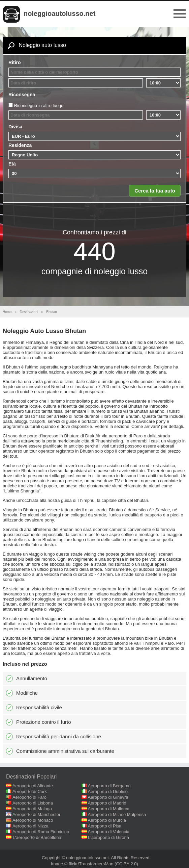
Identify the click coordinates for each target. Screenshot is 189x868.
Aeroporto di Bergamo (109, 786)
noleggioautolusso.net (59, 14)
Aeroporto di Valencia (109, 832)
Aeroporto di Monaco (33, 820)
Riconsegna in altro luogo (39, 106)
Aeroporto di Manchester (36, 814)
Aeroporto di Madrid (107, 803)
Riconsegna (22, 95)
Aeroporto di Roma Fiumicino (41, 832)
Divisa (15, 127)
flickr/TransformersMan (91, 864)
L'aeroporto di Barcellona (37, 837)
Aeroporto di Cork (30, 792)
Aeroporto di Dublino (108, 792)
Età (12, 164)
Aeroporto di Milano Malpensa (117, 814)
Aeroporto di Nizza (30, 826)
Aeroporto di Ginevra (108, 797)
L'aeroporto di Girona (108, 837)
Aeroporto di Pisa (105, 826)
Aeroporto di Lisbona (33, 803)
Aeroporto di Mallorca (109, 809)
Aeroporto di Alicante (33, 786)
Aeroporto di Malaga (32, 809)
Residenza (20, 145)
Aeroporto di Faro (29, 797)
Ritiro (15, 62)
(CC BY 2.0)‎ (126, 864)
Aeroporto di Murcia (107, 820)
